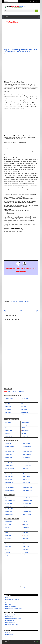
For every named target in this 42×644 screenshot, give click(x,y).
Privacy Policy (9, 634)
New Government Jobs (11, 626)
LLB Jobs (8, 603)
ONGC (7, 530)
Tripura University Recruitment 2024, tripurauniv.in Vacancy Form (21, 50)
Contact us (8, 636)
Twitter (21, 302)
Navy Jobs (8, 555)
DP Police (25, 552)
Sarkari (7, 527)
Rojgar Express (9, 617)
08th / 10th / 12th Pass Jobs (12, 599)
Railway (25, 544)
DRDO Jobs (26, 527)
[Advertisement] (21, 35)
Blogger (24, 587)
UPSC (7, 533)
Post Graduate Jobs (10, 607)
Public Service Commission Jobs (14, 609)
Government (9, 522)
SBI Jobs (25, 522)
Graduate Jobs (9, 601)
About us (8, 632)
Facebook (14, 302)
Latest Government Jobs (12, 624)
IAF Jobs (8, 544)
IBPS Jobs (25, 525)
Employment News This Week (13, 619)
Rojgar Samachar (10, 620)
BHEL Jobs (26, 533)
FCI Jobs (8, 541)
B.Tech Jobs (8, 605)
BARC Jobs (26, 547)
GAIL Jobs (26, 538)
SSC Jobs (25, 530)
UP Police (8, 552)
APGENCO (26, 549)
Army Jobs (26, 541)
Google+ (27, 302)
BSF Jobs (8, 549)
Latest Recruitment (10, 622)
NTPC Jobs (8, 536)
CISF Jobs (25, 536)
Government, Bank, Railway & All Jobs (20, 641)
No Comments (7, 54)
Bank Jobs (8, 525)
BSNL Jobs (8, 547)
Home (7, 597)
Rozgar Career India (10, 615)
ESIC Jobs (8, 538)
